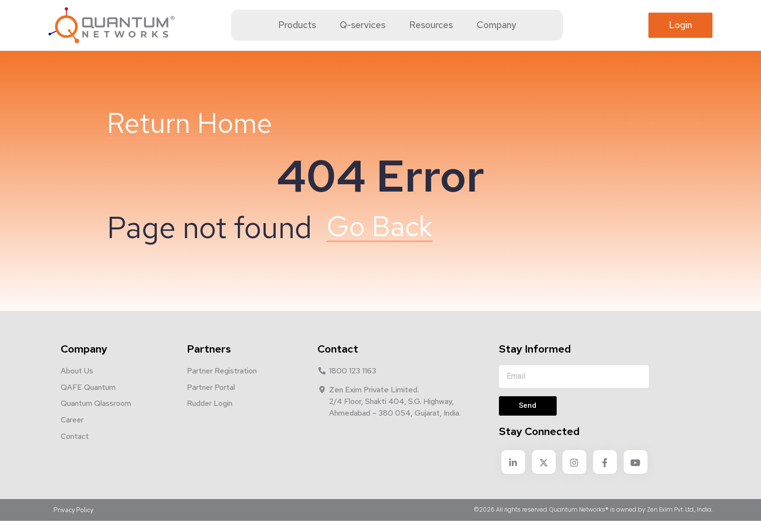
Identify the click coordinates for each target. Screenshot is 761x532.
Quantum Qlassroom (96, 415)
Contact (75, 448)
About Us (77, 382)
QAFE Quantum (88, 398)
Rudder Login (210, 415)
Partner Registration (222, 382)
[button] (680, 25)
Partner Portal (211, 398)
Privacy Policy (73, 521)
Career (73, 431)
